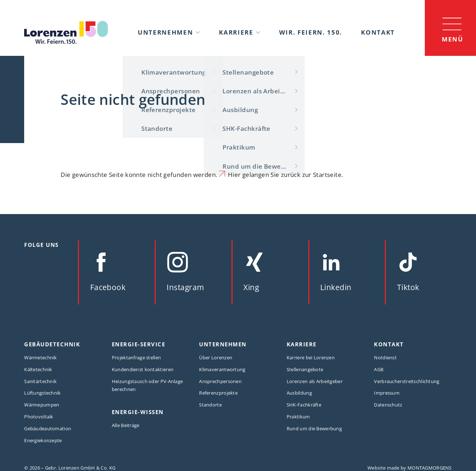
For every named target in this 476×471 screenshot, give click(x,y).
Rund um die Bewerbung (314, 428)
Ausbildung (299, 393)
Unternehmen (166, 32)
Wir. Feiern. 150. (311, 32)
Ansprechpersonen (220, 381)
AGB (379, 369)
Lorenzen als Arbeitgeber (315, 381)
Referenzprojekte (218, 393)
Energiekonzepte (43, 440)
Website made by (410, 468)
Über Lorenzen (216, 357)
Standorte (210, 405)
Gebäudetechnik (52, 344)
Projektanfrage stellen (136, 357)
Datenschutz (388, 405)
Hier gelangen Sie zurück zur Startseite (285, 174)
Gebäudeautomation (48, 428)
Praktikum (298, 417)
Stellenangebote (305, 369)
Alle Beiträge (126, 425)
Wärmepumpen (42, 405)
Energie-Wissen (138, 412)
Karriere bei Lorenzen (311, 357)
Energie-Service (138, 344)
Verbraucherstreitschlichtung (407, 381)
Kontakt (378, 32)
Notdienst (385, 357)
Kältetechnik (38, 369)
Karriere (236, 32)
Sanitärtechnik (40, 381)
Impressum (387, 393)
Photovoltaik (39, 417)
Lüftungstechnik (42, 393)
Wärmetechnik (41, 357)
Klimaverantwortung (222, 369)
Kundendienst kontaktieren (143, 369)
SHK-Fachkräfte (304, 405)
